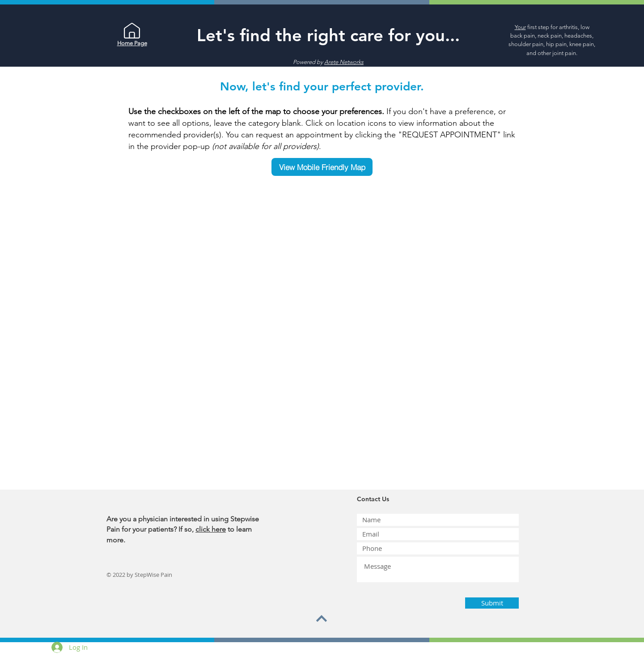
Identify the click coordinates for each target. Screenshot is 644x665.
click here (211, 529)
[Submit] (492, 603)
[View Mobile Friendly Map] (322, 167)
